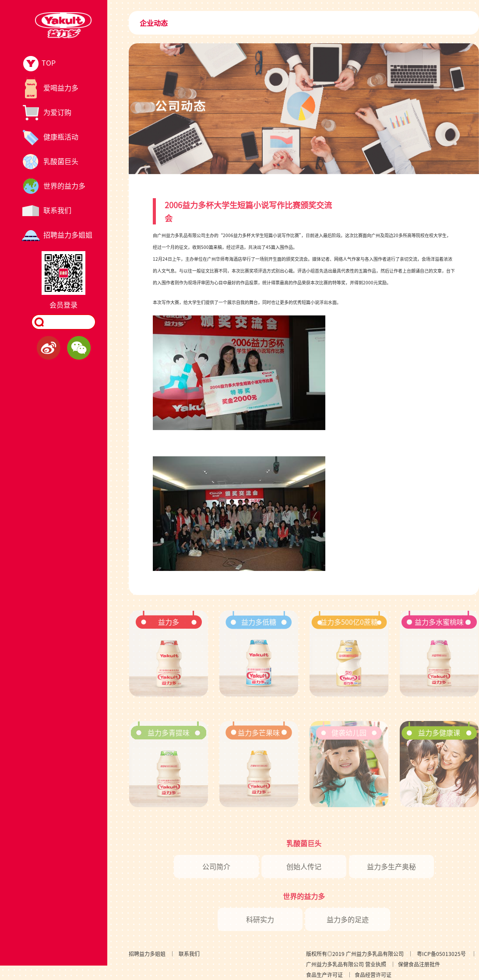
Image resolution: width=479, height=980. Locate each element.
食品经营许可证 (373, 975)
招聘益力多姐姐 (147, 954)
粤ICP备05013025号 (441, 954)
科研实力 (260, 919)
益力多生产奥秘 (391, 866)
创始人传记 (304, 866)
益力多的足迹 (348, 919)
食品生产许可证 (324, 975)
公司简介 (216, 866)
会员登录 (63, 304)
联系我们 (189, 954)
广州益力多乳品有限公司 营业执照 (346, 964)
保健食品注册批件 (419, 964)
